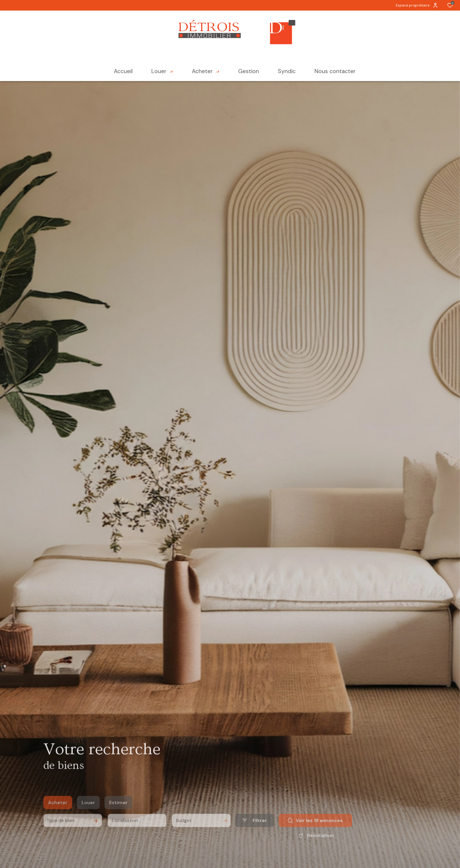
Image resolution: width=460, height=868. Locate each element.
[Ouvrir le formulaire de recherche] (255, 829)
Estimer (118, 810)
